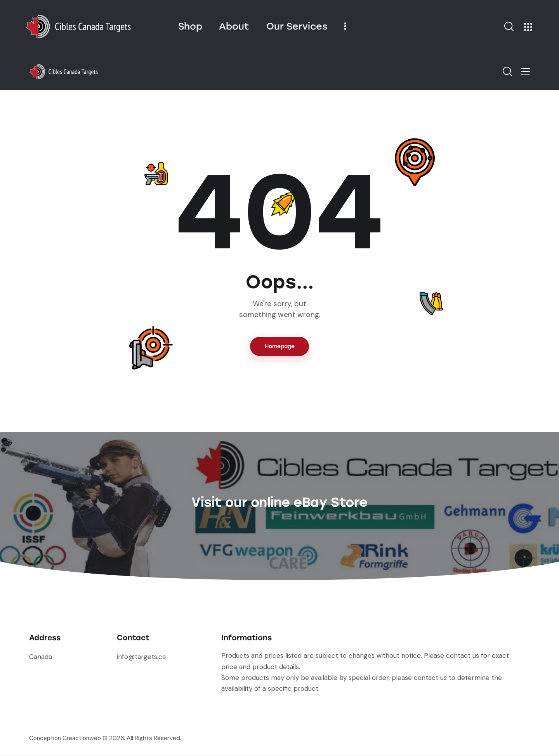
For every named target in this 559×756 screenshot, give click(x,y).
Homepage (280, 348)
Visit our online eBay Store (279, 501)
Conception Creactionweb (67, 740)
